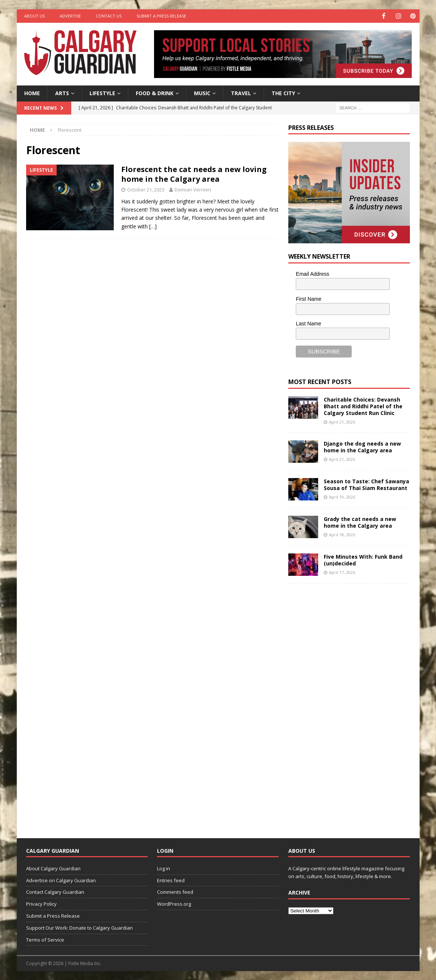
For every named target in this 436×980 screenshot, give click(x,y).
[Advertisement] (344, 705)
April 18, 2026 (342, 534)
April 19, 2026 (342, 497)
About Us (34, 16)
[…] (153, 226)
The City (283, 93)
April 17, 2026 (342, 572)
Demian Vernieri (193, 189)
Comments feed (175, 892)
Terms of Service (45, 939)
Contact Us (109, 16)
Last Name (308, 323)
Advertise (70, 16)
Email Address (312, 274)
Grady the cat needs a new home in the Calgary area (360, 522)
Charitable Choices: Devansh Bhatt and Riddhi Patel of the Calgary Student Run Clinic (363, 406)
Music (202, 93)
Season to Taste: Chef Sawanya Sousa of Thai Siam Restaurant (366, 484)
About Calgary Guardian (53, 868)
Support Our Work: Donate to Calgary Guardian (79, 927)
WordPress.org (174, 903)
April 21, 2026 (342, 422)
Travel (241, 93)
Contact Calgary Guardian (55, 892)
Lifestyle (102, 93)
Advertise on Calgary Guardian (61, 880)
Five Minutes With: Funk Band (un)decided (363, 560)
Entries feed (171, 880)
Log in (164, 868)
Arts (62, 93)
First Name (308, 299)
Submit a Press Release (161, 16)
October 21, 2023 (146, 189)
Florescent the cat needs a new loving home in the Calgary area (194, 174)
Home (32, 93)
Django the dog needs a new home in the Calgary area (362, 447)
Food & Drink (155, 93)
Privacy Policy (41, 903)
